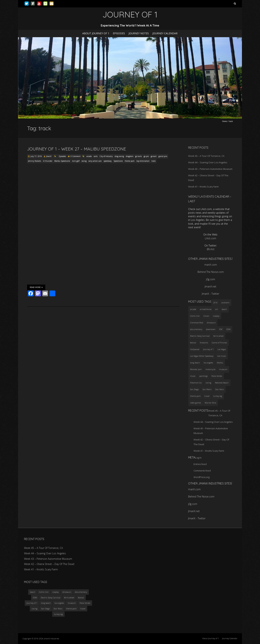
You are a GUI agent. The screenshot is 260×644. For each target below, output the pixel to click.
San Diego (45, 609)
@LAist (211, 249)
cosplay (56, 592)
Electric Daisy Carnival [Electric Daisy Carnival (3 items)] (200, 336)
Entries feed (200, 464)
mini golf (76, 161)
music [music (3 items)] (193, 376)
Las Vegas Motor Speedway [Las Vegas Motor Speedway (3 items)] (202, 356)
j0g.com (211, 279)
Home (225, 121)
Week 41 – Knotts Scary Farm (203, 187)
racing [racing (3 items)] (208, 383)
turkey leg (58, 614)
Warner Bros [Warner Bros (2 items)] (210, 403)
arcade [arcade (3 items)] (193, 309)
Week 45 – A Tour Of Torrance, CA (206, 156)
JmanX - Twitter (211, 294)
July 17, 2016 (36, 156)
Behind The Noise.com (211, 272)
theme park (130, 161)
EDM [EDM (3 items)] (228, 329)
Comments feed (202, 471)
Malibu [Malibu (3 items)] (220, 363)
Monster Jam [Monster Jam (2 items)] (196, 369)
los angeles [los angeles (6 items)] (208, 363)
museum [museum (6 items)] (223, 369)
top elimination (143, 161)
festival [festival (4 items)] (193, 343)
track (154, 161)
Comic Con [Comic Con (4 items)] (195, 316)
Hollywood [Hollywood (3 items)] (195, 349)
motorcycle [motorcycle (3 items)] (210, 369)
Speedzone (118, 161)
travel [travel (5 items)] (207, 396)
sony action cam (95, 161)
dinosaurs (67, 592)
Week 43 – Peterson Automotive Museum (210, 169)
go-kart (154, 156)
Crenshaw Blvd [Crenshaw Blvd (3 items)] (197, 323)
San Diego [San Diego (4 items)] (194, 389)
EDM (35, 598)
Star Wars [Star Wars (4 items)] (220, 389)
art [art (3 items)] (217, 309)
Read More (36, 287)
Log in (198, 458)
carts (96, 156)
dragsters (130, 156)
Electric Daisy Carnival (51, 598)
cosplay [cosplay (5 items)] (216, 316)
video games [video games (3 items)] (196, 403)
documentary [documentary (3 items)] (196, 329)
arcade (89, 156)
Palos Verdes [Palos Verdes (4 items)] (217, 376)
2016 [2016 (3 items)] (215, 303)
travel (83, 609)
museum (72, 603)
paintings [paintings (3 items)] (203, 376)
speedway (108, 161)
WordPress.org (201, 477)
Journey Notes (139, 33)
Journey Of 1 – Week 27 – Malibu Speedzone (77, 149)
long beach (46, 603)
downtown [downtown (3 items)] (211, 329)
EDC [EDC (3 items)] (221, 329)
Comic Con (44, 592)
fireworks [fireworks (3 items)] (204, 343)
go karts (138, 156)
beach (33, 592)
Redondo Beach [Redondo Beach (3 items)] (222, 383)
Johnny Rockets (34, 161)
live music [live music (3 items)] (222, 356)
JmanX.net (211, 286)
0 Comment (76, 156)
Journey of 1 (32, 603)
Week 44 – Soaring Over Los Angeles (208, 162)
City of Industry (106, 156)
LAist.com (211, 238)
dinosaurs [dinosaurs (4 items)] (211, 323)
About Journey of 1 (96, 33)
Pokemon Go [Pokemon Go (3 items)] (196, 383)
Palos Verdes (85, 603)
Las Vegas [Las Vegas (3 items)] (222, 349)
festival (81, 598)
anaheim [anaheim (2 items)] (225, 303)
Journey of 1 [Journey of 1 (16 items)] (208, 349)
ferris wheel (69, 598)
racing (84, 161)
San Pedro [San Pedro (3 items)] (207, 389)
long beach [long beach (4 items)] (195, 363)
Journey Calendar (165, 33)
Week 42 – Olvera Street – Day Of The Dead (49, 564)
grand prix (163, 156)
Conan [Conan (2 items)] (206, 316)
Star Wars (58, 609)
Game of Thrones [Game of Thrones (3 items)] (219, 343)
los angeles (59, 603)
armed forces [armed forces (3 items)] (206, 309)
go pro (146, 156)
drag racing (119, 156)
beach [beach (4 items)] (224, 309)
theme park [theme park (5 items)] (195, 396)
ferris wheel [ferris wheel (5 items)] (218, 336)
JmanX (49, 156)
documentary (81, 592)
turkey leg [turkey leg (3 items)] (218, 396)
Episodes (119, 33)
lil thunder (48, 161)
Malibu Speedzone (62, 161)
